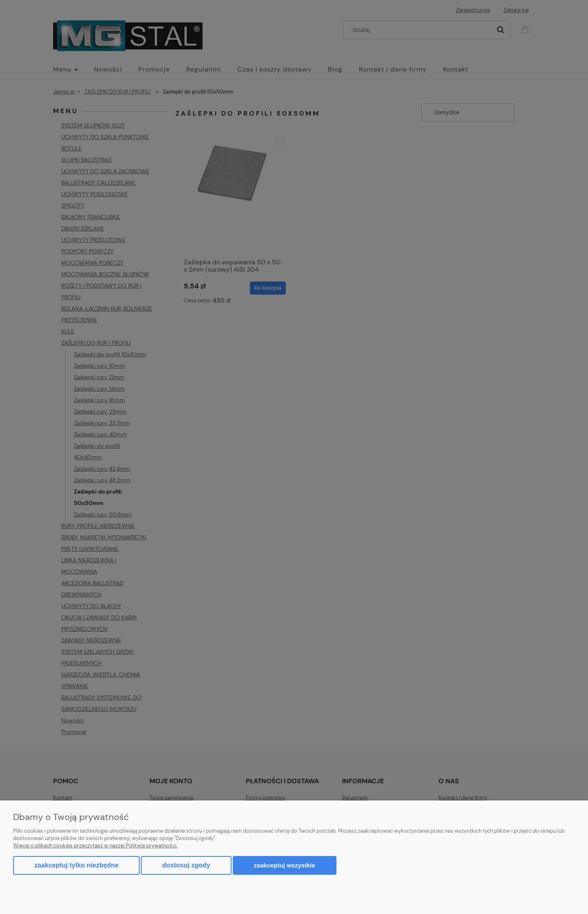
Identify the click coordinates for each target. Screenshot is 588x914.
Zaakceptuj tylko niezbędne (76, 865)
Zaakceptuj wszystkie (285, 865)
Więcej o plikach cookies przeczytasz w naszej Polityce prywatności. (95, 846)
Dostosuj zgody (186, 865)
